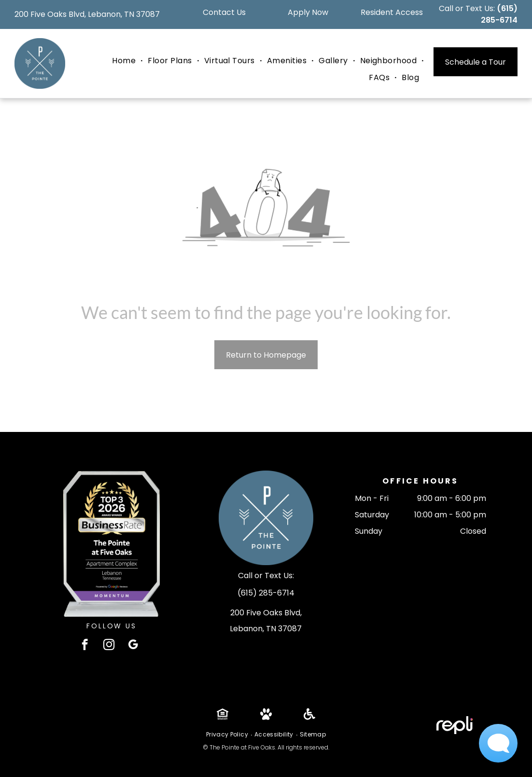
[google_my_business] (133, 646)
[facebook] (85, 646)
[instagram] (109, 646)
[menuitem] (125, 61)
